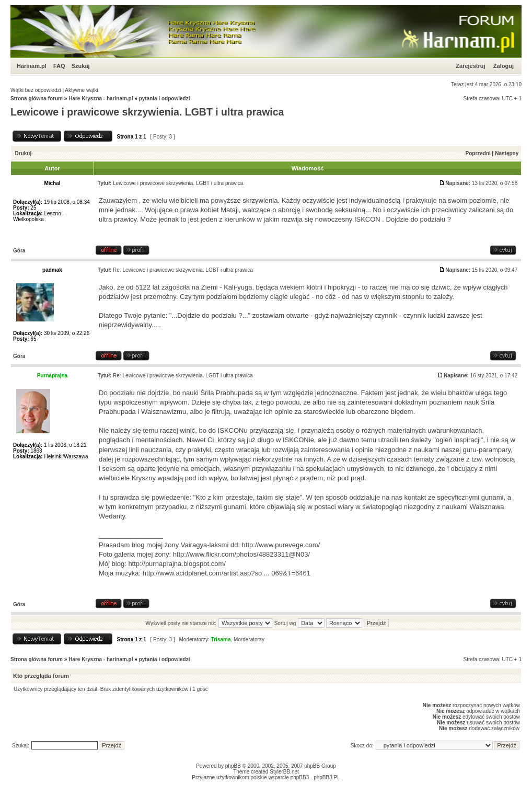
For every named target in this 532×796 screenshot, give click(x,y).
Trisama (221, 639)
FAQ (59, 66)
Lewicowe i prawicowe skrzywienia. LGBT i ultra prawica (147, 112)
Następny (507, 153)
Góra (19, 251)
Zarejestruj (470, 66)
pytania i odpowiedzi (165, 99)
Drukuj (24, 153)
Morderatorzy (249, 639)
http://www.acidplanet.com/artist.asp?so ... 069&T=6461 (227, 573)
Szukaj (81, 66)
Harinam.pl (32, 66)
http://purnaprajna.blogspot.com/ (177, 564)
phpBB (233, 766)
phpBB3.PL (327, 777)
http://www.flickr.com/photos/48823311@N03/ (242, 554)
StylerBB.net (284, 772)
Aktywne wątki (81, 90)
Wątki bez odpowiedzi (36, 90)
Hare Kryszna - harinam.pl (101, 99)
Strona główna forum (37, 99)
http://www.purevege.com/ (281, 545)
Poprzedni (478, 153)
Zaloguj (504, 66)
